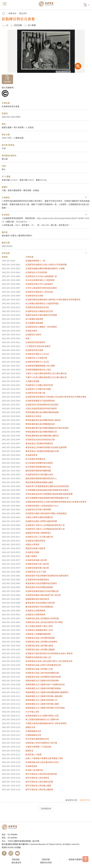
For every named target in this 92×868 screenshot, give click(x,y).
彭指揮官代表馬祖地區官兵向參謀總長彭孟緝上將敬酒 (49, 653)
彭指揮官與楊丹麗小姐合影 (37, 568)
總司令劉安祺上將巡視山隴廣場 (39, 789)
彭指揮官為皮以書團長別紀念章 (39, 311)
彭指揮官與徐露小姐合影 (36, 560)
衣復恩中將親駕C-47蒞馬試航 (38, 747)
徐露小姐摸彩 (31, 556)
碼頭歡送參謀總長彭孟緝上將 (38, 657)
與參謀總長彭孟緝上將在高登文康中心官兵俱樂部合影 (49, 661)
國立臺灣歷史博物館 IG (11, 853)
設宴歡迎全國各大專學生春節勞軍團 (41, 521)
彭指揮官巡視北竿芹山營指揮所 (39, 284)
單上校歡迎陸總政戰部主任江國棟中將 (42, 719)
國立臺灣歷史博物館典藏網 (47, 4)
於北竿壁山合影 (32, 712)
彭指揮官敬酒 (31, 455)
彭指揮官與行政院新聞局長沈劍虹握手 (42, 404)
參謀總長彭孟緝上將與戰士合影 (39, 669)
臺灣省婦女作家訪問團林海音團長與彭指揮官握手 (47, 576)
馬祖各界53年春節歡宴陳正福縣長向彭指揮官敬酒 (47, 486)
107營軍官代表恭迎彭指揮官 (38, 346)
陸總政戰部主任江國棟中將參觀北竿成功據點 (45, 708)
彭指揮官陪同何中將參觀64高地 (39, 474)
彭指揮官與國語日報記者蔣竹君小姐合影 (43, 595)
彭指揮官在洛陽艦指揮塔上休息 (39, 630)
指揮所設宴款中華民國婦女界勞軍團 (41, 315)
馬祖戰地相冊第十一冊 (35, 261)
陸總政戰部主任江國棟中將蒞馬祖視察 (42, 680)
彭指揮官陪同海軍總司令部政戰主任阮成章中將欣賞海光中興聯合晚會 (56, 397)
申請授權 (7, 82)
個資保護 (46, 859)
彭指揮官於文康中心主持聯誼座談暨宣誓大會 (45, 525)
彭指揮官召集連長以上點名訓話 (39, 292)
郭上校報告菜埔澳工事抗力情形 (39, 626)
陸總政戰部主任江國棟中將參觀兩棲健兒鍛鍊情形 (47, 692)
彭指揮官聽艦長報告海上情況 (38, 370)
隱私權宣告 (16, 862)
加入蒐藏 (32, 25)
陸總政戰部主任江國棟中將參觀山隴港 (42, 704)
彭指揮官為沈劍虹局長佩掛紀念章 (40, 439)
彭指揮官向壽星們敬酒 (35, 541)
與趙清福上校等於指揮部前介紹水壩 (41, 743)
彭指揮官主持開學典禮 (35, 611)
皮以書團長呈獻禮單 (34, 319)
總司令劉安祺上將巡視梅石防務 (39, 782)
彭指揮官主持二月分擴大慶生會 (39, 537)
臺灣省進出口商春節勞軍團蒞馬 (39, 443)
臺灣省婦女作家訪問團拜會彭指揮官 (41, 583)
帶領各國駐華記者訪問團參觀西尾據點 (42, 412)
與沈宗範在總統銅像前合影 (37, 739)
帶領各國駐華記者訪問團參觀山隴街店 (42, 436)
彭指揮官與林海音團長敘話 (37, 579)
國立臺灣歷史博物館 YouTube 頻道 (17, 853)
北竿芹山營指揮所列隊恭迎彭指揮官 (41, 288)
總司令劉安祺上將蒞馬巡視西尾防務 (41, 774)
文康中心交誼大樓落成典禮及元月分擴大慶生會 (46, 373)
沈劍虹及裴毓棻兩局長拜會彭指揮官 (41, 408)
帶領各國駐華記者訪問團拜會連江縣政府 (43, 420)
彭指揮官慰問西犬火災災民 (37, 362)
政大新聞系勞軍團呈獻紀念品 (38, 467)
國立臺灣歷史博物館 (10, 827)
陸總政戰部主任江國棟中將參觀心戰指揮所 (44, 696)
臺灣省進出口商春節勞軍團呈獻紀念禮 (42, 451)
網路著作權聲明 (75, 859)
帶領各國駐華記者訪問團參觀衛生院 (41, 432)
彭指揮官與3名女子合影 (36, 572)
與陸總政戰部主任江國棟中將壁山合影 (42, 716)
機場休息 (29, 751)
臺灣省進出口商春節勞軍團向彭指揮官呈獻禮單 (46, 447)
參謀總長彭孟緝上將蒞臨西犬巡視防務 (42, 618)
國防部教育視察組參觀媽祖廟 (38, 471)
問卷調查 (16, 859)
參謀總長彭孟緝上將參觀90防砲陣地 (41, 642)
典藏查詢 (12, 13)
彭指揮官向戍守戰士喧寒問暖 (38, 509)
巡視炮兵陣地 (31, 331)
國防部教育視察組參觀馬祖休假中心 (41, 478)
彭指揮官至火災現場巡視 (36, 358)
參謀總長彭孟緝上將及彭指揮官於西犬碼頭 (44, 622)
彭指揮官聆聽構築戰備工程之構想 (40, 366)
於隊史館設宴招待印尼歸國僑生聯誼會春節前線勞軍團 (49, 494)
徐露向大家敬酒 (32, 544)
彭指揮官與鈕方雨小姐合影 (37, 564)
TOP (85, 859)
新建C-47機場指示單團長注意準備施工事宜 (44, 758)
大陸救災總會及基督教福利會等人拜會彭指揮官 (46, 723)
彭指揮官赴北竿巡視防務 (36, 272)
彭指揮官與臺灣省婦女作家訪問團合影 (42, 591)
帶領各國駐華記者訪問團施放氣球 (40, 424)
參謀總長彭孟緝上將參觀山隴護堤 (40, 649)
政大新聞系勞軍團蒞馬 (35, 459)
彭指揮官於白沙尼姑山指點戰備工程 (41, 276)
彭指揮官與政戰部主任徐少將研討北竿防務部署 (46, 264)
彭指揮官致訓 (31, 766)
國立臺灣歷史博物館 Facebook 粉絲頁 (4, 853)
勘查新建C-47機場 (34, 754)
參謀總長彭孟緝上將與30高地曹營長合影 (43, 665)
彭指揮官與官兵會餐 (34, 296)
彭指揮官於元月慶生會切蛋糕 (38, 389)
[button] (46, 197)
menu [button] (5, 4)
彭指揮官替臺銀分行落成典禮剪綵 (40, 401)
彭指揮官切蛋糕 (32, 552)
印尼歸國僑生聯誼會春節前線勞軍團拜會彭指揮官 (47, 490)
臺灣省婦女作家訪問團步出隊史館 (40, 603)
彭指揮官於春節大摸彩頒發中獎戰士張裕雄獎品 (46, 513)
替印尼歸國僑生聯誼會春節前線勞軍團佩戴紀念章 (47, 498)
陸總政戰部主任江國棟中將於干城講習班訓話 (45, 684)
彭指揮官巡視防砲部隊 (35, 342)
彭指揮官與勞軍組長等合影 (37, 307)
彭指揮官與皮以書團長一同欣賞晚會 (41, 327)
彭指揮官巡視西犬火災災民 (37, 354)
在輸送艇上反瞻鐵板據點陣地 (38, 634)
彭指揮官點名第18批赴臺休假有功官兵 (42, 762)
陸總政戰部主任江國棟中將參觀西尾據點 (43, 688)
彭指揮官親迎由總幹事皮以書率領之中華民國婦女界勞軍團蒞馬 (53, 299)
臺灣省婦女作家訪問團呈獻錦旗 (39, 587)
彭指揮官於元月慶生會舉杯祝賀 (39, 385)
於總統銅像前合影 (33, 731)
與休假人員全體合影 (34, 770)
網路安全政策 (46, 862)
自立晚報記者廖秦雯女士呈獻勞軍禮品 (42, 303)
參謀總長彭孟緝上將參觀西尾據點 (40, 638)
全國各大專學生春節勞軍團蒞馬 (39, 517)
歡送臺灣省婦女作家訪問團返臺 (39, 607)
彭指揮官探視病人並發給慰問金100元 (42, 506)
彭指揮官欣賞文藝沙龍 (35, 393)
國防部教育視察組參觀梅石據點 (39, 482)
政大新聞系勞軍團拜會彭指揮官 (39, 463)
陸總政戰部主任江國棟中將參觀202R (42, 700)
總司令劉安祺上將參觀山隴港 (38, 785)
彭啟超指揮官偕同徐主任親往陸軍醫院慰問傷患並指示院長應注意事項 (56, 502)
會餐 (27, 338)
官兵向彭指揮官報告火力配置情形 (40, 280)
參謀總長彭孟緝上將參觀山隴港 (39, 645)
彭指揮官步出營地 (33, 334)
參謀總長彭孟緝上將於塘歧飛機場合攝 (42, 673)
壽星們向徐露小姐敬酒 (35, 548)
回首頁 (4, 13)
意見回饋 (18, 25)
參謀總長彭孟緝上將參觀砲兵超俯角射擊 (43, 677)
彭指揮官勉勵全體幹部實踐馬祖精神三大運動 (45, 268)
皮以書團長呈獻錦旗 (34, 323)
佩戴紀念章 (30, 727)
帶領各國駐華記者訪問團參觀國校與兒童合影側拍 (47, 428)
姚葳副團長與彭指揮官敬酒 (37, 599)
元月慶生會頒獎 (32, 381)
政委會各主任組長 (33, 416)
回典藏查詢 (46, 808)
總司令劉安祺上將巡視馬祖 (37, 778)
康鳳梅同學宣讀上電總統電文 (38, 533)
